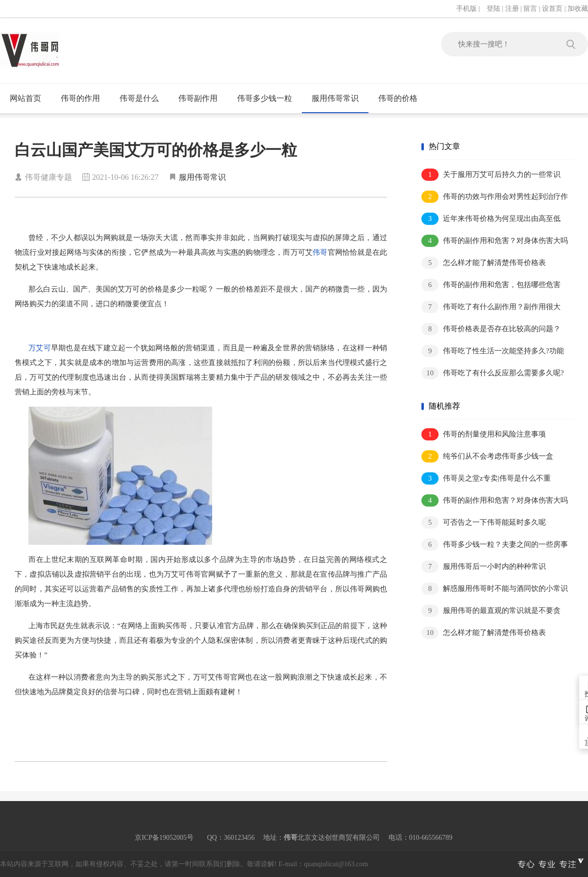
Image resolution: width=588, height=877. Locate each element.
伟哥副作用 (198, 98)
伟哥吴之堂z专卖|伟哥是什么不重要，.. (486, 479)
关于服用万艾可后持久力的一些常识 (491, 175)
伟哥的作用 (80, 98)
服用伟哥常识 (335, 98)
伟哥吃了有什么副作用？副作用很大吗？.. (491, 307)
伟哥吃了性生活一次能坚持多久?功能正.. (493, 352)
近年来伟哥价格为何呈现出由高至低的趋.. (491, 219)
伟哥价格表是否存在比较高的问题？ (491, 329)
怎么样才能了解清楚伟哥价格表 (484, 263)
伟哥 (320, 252)
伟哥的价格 (398, 98)
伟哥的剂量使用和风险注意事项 (484, 434)
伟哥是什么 (139, 98)
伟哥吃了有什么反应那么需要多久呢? (493, 373)
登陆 (493, 9)
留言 (530, 9)
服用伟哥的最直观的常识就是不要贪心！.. (491, 611)
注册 (512, 9)
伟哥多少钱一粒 (265, 98)
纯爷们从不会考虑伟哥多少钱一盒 (487, 456)
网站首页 (25, 98)
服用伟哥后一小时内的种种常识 (484, 567)
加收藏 (578, 9)
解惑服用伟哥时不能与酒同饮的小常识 (495, 589)
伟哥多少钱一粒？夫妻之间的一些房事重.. (495, 545)
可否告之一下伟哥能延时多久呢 (484, 523)
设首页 (552, 9)
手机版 (466, 9)
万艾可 (40, 348)
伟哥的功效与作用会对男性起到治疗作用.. (495, 197)
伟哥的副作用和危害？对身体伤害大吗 (495, 241)
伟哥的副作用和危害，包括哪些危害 (491, 285)
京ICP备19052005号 (164, 838)
